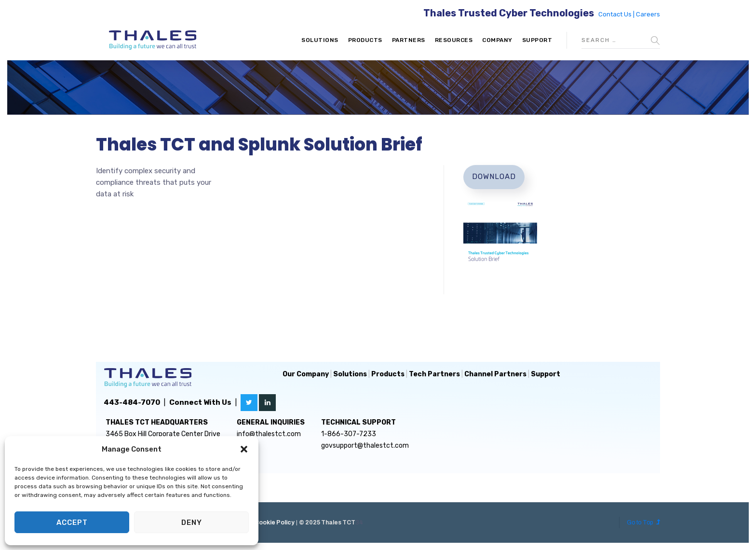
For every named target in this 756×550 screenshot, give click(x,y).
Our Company (306, 374)
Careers (648, 14)
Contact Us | (617, 14)
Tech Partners (434, 374)
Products (365, 40)
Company (497, 40)
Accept (72, 522)
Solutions (320, 40)
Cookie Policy (275, 522)
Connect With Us (200, 402)
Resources (454, 40)
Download (494, 177)
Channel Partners (495, 374)
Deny (192, 522)
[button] (244, 449)
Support (537, 40)
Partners (409, 40)
